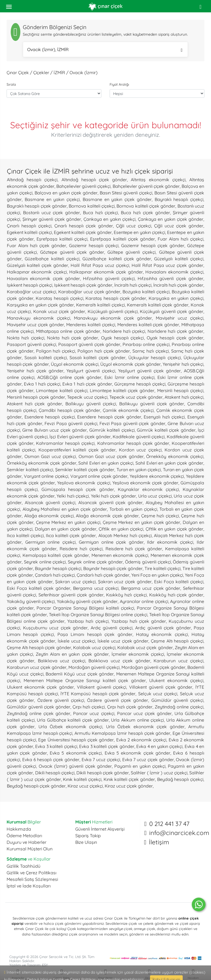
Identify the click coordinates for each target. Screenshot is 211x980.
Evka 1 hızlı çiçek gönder (87, 384)
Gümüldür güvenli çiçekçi (177, 700)
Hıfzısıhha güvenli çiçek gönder (170, 278)
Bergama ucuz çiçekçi (96, 588)
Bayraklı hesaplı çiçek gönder (37, 206)
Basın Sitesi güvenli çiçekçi (126, 193)
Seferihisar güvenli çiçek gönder (71, 595)
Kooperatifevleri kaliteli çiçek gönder (77, 450)
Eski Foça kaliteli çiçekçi (179, 582)
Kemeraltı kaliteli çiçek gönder (158, 305)
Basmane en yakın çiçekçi (52, 199)
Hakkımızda (19, 829)
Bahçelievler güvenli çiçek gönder (146, 186)
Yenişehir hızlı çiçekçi (183, 364)
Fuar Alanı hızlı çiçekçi (181, 239)
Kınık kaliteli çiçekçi (82, 779)
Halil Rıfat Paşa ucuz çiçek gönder (167, 265)
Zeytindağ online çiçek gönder (39, 713)
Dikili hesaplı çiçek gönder (103, 773)
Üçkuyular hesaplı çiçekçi (155, 358)
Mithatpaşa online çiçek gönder (68, 331)
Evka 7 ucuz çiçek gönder (148, 760)
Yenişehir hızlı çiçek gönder (35, 371)
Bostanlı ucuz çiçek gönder (52, 213)
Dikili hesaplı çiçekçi (55, 773)
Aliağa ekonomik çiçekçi (49, 516)
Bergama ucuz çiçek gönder (151, 588)
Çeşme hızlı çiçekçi (160, 516)
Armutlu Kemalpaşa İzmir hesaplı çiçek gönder (122, 733)
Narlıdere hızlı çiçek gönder (175, 331)
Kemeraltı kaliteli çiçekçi (100, 305)
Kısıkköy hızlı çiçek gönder (176, 595)
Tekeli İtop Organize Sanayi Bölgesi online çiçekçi (98, 615)
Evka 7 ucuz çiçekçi (101, 760)
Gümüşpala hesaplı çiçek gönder (78, 489)
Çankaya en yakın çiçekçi (110, 219)
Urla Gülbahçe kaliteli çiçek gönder (73, 720)
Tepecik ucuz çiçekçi (87, 397)
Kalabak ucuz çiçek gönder (145, 647)
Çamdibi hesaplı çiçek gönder (70, 410)
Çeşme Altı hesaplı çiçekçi (177, 641)
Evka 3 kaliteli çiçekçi (56, 746)
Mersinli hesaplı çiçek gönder (36, 397)
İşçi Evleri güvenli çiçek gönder (80, 437)
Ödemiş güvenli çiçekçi (148, 562)
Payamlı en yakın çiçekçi (140, 766)
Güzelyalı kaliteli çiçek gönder (38, 265)
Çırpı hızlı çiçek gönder (130, 707)
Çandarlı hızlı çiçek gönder (103, 575)
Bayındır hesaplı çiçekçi (58, 568)
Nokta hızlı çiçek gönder (73, 338)
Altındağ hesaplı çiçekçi (32, 180)
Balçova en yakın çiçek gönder (66, 193)
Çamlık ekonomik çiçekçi (128, 410)
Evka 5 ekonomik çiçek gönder (138, 753)
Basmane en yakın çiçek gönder (117, 199)
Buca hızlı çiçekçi (101, 213)
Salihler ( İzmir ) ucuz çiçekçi (159, 773)
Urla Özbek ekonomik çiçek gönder (145, 727)
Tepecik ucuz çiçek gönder (136, 397)
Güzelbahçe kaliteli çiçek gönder (117, 259)
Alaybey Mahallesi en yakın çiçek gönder (65, 509)
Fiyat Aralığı (119, 84)
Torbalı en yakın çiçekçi (133, 509)
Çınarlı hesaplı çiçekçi (29, 226)
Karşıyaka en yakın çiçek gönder (40, 305)
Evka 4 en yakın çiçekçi (159, 746)
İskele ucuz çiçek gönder (123, 641)
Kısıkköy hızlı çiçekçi (127, 595)
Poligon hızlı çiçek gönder (104, 351)
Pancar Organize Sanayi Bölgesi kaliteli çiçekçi (85, 608)
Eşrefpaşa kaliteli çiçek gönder (122, 239)
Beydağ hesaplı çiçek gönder (36, 786)
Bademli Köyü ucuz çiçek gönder (80, 674)
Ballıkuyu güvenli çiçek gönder (152, 404)
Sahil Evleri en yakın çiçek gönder (169, 463)
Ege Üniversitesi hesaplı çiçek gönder (76, 740)
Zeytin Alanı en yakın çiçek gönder (72, 654)
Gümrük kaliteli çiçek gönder (166, 430)
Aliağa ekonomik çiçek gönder (107, 516)
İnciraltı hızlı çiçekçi (133, 285)
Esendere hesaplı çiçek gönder (109, 417)
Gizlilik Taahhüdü (23, 866)
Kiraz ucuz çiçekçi (85, 786)
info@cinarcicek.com (179, 833)
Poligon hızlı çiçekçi (56, 351)
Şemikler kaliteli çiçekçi (30, 470)
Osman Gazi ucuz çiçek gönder (111, 456)
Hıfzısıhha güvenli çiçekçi (109, 278)
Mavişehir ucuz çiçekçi (180, 318)
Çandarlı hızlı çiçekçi (55, 575)
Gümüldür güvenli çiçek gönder (39, 707)
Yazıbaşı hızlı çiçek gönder (139, 621)
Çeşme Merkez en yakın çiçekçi (68, 522)
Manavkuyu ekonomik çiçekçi (38, 318)
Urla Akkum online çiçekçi (137, 720)
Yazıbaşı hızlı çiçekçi (88, 621)
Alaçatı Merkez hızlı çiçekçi (125, 535)
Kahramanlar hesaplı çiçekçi (65, 443)
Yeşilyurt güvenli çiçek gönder (149, 371)
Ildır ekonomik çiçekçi (170, 542)
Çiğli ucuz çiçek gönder (179, 226)
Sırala (11, 84)
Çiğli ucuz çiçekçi (134, 226)
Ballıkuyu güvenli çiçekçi (91, 404)
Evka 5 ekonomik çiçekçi (76, 753)
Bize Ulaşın (86, 842)
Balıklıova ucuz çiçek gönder (119, 661)
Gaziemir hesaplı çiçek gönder (153, 245)
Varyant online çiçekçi (46, 476)
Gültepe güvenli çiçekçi (131, 252)
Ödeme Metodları (24, 836)
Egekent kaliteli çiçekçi (29, 232)
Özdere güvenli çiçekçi (61, 700)
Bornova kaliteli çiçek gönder (146, 206)
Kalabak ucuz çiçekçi (94, 647)
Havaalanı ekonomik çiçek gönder (43, 278)
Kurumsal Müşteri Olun (30, 849)
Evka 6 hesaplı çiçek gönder (51, 760)
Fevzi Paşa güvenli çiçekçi (71, 423)
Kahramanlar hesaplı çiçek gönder (133, 443)
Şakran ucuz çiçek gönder (125, 582)
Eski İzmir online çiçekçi (129, 377)
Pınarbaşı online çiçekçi (146, 344)
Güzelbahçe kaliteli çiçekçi (52, 259)
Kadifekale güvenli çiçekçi (139, 437)
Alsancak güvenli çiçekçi (50, 502)
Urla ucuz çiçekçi (155, 496)
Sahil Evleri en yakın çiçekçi (106, 463)
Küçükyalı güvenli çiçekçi (113, 311)
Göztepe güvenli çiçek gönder (72, 252)
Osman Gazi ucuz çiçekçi (50, 456)
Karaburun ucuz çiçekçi (178, 661)
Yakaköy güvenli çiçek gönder (87, 601)
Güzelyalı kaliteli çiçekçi (179, 259)
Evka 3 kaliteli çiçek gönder (107, 746)
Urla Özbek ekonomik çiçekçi (70, 727)
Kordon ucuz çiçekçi (140, 450)
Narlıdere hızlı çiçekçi (124, 331)
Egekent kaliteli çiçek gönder (83, 232)
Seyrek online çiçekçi (45, 562)
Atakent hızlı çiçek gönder (34, 404)
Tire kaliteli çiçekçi (163, 568)
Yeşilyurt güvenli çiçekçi (91, 371)
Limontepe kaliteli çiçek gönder (122, 390)
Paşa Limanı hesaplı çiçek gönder (95, 634)
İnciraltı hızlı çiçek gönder (178, 285)
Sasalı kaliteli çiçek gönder (98, 358)
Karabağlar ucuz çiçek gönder (89, 292)
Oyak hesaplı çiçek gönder (175, 338)
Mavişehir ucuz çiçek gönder (35, 325)
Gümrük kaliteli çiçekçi (112, 430)
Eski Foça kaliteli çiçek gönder (39, 588)
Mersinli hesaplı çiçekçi (180, 390)
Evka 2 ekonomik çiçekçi (141, 740)
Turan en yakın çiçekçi (139, 470)
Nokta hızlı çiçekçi (26, 338)
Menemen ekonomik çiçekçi (120, 555)
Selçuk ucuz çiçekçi (158, 694)
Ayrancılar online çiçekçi (144, 601)
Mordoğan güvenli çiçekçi (94, 667)
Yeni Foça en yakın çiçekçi (157, 575)
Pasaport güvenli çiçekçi (31, 344)
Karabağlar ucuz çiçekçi (31, 292)
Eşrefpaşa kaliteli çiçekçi (62, 239)
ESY (45, 965)
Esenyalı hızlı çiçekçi (164, 417)
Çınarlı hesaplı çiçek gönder (84, 226)
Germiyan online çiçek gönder (111, 542)
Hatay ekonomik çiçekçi (162, 634)
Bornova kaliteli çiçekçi (92, 206)
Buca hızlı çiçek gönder (145, 213)
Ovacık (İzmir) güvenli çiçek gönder (75, 766)
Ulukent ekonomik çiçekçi (176, 680)
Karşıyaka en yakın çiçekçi (176, 298)
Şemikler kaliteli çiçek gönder (85, 470)
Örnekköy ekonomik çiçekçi (175, 456)
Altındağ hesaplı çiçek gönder (94, 180)
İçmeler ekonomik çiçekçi (138, 654)
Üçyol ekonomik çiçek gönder (131, 364)
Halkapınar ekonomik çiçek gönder (106, 272)
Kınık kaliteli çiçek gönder (129, 779)
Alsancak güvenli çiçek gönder (111, 502)
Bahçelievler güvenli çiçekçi (83, 186)
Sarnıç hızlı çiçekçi (151, 351)
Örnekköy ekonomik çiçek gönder (42, 463)
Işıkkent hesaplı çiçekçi (30, 285)
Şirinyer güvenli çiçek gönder (52, 219)
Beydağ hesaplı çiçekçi (180, 779)
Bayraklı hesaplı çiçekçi (179, 199)
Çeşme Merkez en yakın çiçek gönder (142, 522)
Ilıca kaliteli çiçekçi (25, 535)
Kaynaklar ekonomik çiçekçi (148, 489)
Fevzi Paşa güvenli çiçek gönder (132, 423)
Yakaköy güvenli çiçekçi (31, 601)
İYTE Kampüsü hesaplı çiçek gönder (98, 694)
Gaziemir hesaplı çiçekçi (94, 245)
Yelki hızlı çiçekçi (73, 496)
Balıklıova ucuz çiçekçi (62, 661)
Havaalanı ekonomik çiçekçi (174, 272)
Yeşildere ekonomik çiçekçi (157, 476)
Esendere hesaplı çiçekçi (50, 417)
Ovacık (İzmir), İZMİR (105, 50)
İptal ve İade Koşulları (29, 886)
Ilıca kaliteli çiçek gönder (71, 535)
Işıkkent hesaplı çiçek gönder (83, 285)
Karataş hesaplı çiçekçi (59, 298)
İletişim (159, 842)
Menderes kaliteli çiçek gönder (148, 325)
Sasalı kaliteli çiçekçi (46, 358)
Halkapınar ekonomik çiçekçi (37, 272)
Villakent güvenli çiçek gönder (161, 687)
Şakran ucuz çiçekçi (75, 582)
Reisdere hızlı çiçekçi (81, 549)
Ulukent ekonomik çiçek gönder (40, 687)
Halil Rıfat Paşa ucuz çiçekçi (100, 265)
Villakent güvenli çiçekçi (102, 687)
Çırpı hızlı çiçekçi (89, 707)
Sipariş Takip (88, 836)
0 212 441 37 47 (169, 824)
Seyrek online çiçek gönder (95, 562)
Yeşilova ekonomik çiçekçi (84, 483)
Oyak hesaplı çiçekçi (123, 338)
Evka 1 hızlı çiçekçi (42, 384)
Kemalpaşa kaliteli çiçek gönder (56, 555)
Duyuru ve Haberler (27, 842)
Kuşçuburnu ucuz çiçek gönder (55, 628)
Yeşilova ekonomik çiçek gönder (145, 483)
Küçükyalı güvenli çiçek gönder (172, 311)
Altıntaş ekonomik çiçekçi (158, 180)
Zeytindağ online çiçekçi (179, 707)
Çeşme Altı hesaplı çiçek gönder (39, 647)
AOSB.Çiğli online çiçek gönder (69, 377)
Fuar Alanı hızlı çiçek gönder (37, 245)
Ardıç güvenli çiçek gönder (163, 628)
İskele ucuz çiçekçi (76, 641)
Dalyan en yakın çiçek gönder (66, 529)
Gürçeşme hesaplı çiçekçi (140, 384)
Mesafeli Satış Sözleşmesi (32, 879)
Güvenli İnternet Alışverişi (100, 829)
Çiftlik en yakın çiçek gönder (174, 529)
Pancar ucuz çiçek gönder (144, 713)
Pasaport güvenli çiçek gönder (89, 344)
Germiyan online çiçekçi (50, 542)
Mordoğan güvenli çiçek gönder (153, 667)
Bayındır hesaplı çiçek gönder (113, 568)
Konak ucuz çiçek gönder (59, 311)
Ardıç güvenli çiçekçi (112, 628)
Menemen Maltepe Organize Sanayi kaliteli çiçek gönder (85, 680)
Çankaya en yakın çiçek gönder (171, 219)
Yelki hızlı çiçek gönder (113, 496)
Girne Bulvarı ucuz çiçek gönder (55, 430)
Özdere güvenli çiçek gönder (118, 700)
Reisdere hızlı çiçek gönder (134, 549)
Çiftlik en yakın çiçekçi (121, 529)
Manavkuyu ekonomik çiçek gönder (113, 318)
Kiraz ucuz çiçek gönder (129, 786)
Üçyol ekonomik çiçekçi (75, 364)
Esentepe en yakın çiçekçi (139, 232)
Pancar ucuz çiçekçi (94, 713)
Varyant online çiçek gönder (99, 476)
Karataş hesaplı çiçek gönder (116, 298)
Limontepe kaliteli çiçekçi (62, 390)
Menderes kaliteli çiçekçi (91, 325)
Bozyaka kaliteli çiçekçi (146, 292)
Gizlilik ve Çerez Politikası (31, 873)
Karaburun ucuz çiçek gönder (37, 667)
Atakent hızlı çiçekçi (184, 397)
